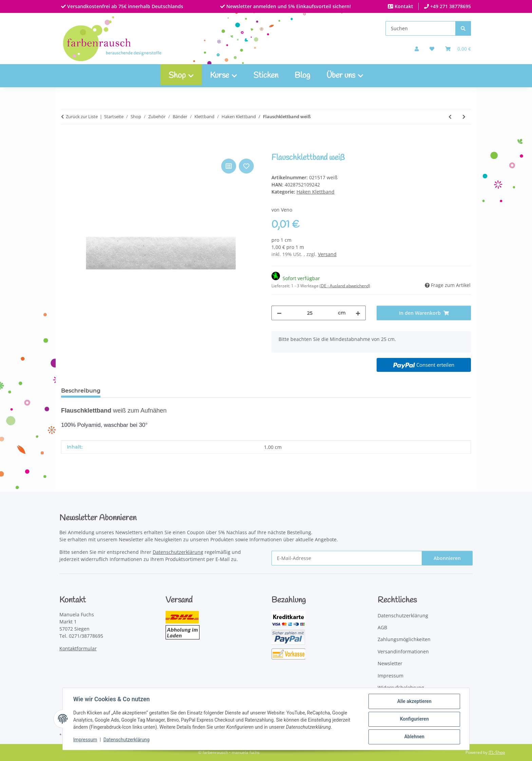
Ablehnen (414, 737)
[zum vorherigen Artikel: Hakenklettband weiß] (450, 117)
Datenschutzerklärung (127, 740)
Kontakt (403, 6)
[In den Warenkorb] (66, 149)
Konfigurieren (414, 719)
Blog (302, 76)
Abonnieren (447, 558)
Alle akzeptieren (414, 702)
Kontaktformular (78, 648)
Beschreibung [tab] (81, 391)
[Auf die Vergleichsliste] (229, 166)
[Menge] (310, 313)
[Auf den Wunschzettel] (246, 166)
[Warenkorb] (458, 49)
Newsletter (390, 663)
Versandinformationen (403, 651)
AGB (382, 627)
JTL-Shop (497, 752)
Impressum (85, 740)
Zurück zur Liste (82, 116)
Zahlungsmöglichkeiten (404, 639)
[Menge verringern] (279, 313)
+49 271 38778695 (450, 6)
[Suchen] (421, 28)
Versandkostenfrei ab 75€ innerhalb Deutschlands (125, 6)
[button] (417, 49)
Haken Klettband (316, 192)
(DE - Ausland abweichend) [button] (345, 286)
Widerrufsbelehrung (401, 687)
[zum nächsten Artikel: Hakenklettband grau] (464, 117)
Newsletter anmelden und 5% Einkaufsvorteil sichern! (288, 6)
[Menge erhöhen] (358, 313)
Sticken (266, 76)
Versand (327, 254)
